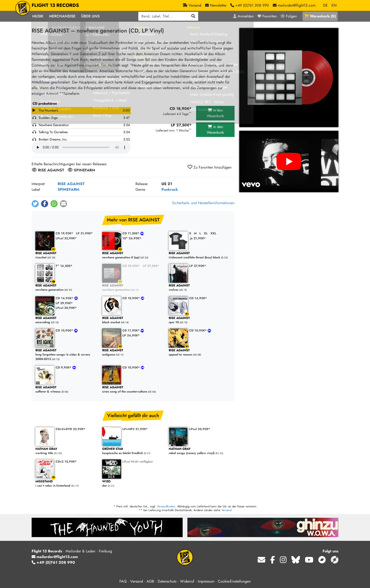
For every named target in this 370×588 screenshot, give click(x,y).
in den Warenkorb (215, 113)
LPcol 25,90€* (200, 429)
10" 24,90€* (132, 238)
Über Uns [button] (90, 16)
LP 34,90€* (131, 335)
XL (206, 233)
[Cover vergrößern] (289, 78)
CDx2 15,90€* (66, 462)
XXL (213, 233)
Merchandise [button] (62, 16)
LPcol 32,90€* (66, 238)
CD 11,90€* (132, 330)
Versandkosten (166, 506)
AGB (150, 581)
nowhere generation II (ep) (133, 255)
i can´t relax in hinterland (66, 484)
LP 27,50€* (151, 266)
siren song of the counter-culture (133, 390)
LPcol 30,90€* (66, 308)
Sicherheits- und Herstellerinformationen (203, 203)
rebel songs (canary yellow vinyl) (200, 451)
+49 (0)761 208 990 (53, 562)
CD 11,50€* (131, 233)
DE (325, 5)
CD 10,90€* (132, 298)
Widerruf (187, 581)
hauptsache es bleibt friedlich (133, 451)
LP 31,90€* (84, 233)
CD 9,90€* (64, 367)
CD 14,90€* (65, 298)
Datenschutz (167, 581)
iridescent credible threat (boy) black (200, 255)
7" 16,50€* (64, 266)
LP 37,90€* (198, 266)
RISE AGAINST (71, 184)
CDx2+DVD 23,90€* (71, 429)
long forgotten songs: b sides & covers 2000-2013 (66, 355)
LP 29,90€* (64, 303)
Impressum (206, 581)
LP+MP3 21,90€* (135, 429)
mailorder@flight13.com (55, 557)
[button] (35, 204)
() (320, 16)
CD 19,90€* (64, 233)
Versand (226, 510)
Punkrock (170, 189)
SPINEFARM (68, 189)
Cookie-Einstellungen (234, 581)
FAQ (123, 581)
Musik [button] (38, 16)
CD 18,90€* (131, 266)
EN (334, 5)
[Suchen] (193, 16)
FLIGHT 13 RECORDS (55, 5)
